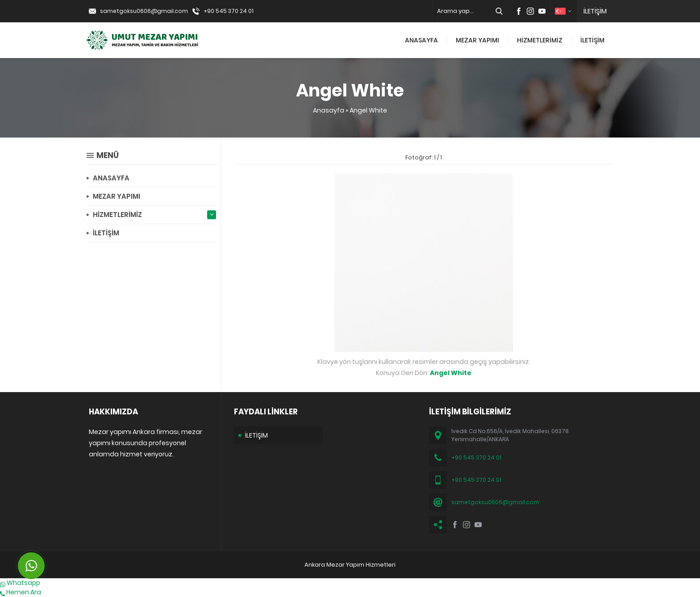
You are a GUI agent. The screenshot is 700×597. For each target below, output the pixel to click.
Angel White (368, 110)
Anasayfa (329, 110)
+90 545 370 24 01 (229, 11)
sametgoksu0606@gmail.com (144, 11)
